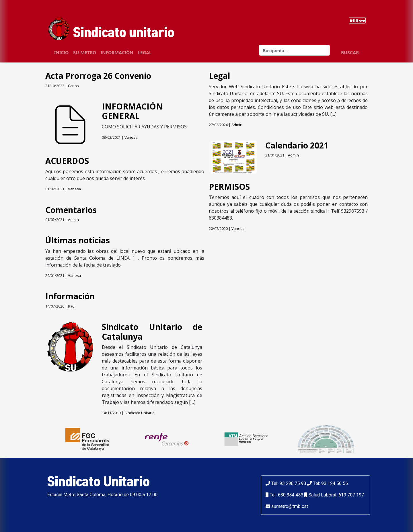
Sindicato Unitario (140, 413)
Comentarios (71, 210)
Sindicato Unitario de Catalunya (152, 332)
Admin (73, 220)
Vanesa (131, 137)
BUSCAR (350, 52)
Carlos (73, 86)
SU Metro (85, 52)
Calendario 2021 (297, 145)
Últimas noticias (78, 240)
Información (117, 52)
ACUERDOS (67, 161)
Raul (72, 306)
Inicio (61, 52)
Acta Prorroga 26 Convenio (98, 76)
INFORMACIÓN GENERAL (132, 111)
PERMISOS (229, 187)
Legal (145, 52)
